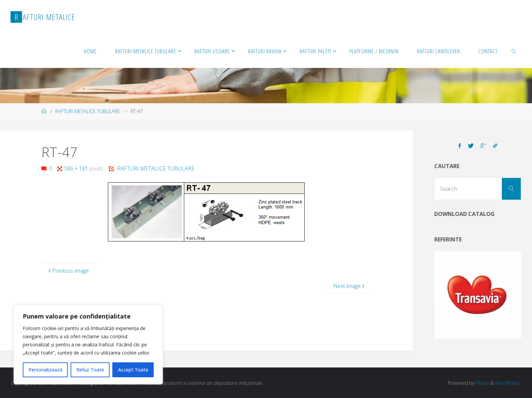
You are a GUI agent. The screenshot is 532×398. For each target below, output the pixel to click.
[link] (514, 51)
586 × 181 (77, 168)
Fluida (482, 383)
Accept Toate (133, 370)
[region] (88, 345)
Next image (350, 286)
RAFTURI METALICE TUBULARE (88, 111)
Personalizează (45, 370)
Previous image (68, 271)
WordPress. (508, 383)
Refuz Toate (90, 370)
